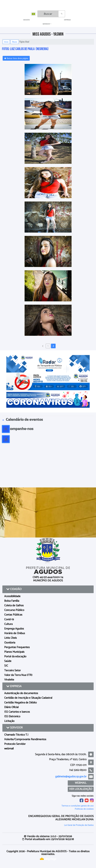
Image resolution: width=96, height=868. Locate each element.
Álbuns (15, 42)
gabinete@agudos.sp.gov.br (71, 777)
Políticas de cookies (84, 809)
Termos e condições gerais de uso (78, 806)
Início (6, 42)
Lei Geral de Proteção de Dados (79, 825)
